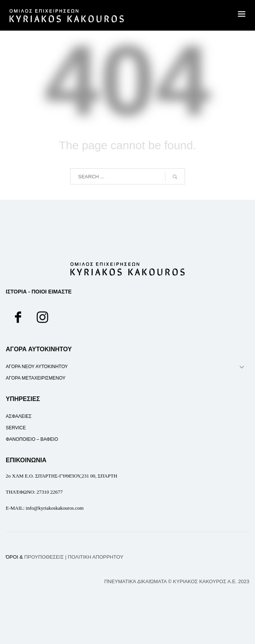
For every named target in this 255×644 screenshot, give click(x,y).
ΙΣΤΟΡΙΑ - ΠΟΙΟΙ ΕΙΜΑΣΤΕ (39, 292)
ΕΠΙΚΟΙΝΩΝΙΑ (26, 460)
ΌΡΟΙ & (35, 557)
